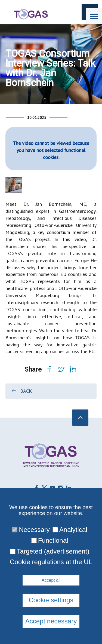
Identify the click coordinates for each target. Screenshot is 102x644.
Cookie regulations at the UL (51, 562)
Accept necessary (51, 621)
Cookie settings (51, 600)
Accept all (51, 580)
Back (21, 391)
